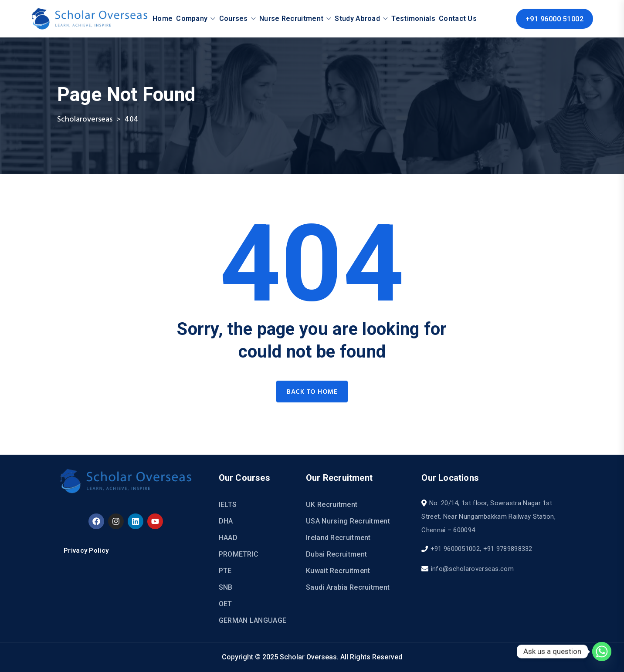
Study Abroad (357, 19)
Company (192, 19)
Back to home (312, 392)
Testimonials (413, 19)
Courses (234, 19)
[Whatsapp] (602, 652)
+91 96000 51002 (555, 19)
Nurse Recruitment (291, 19)
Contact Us (458, 19)
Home (163, 19)
